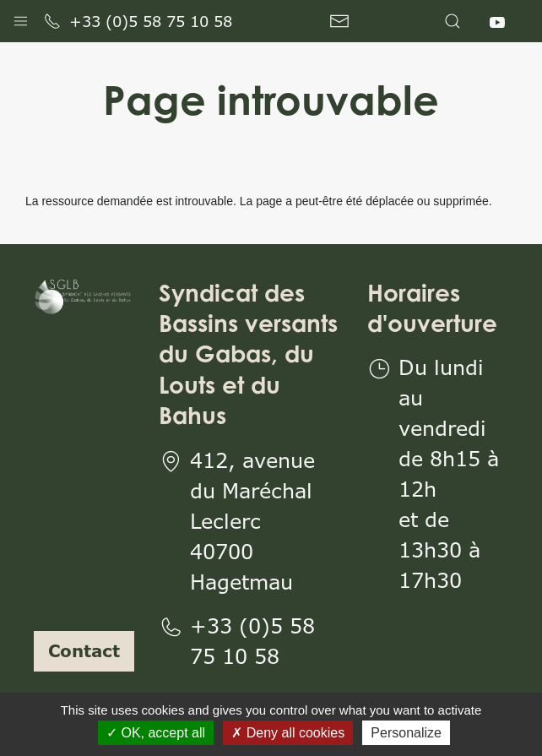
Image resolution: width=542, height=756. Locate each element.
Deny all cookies (288, 733)
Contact (84, 651)
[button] (21, 17)
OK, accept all (156, 733)
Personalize (406, 733)
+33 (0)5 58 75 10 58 (138, 21)
